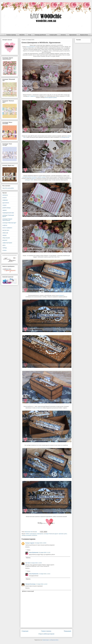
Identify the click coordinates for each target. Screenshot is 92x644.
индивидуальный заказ (8, 213)
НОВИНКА (5, 200)
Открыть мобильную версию (46, 634)
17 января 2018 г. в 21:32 (42, 584)
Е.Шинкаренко (40, 534)
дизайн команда (6, 208)
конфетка (5, 225)
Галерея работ (53, 35)
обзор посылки (6, 238)
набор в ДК (5, 233)
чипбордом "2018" (29, 180)
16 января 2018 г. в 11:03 (44, 552)
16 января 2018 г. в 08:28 (40, 543)
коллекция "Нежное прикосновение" (7, 220)
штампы (4, 250)
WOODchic (35, 535)
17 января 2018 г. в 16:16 (44, 574)
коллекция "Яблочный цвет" (9, 223)
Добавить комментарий (28, 591)
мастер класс (6, 230)
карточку (34, 178)
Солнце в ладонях (30, 543)
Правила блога (84, 35)
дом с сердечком (31, 96)
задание (5, 210)
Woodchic (22, 35)
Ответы (29, 550)
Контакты (63, 35)
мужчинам (61, 534)
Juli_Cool (28, 563)
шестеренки (61, 295)
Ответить (27, 547)
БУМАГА (28, 534)
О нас (30, 35)
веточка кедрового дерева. (51, 97)
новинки (4, 235)
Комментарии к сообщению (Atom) (50, 640)
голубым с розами (41, 177)
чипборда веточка (65, 137)
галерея (4, 205)
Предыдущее (68, 631)
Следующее (25, 631)
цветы (65, 534)
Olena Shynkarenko (34, 552)
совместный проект (7, 243)
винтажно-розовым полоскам (29, 177)
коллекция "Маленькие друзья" (51, 534)
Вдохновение (73, 35)
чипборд (24, 535)
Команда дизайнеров (40, 35)
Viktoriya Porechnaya (30, 584)
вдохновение (33, 534)
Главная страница (11, 35)
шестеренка (38, 408)
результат (5, 240)
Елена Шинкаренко (30, 47)
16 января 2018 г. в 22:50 (36, 563)
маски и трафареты (7, 228)
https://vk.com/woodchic (8, 188)
